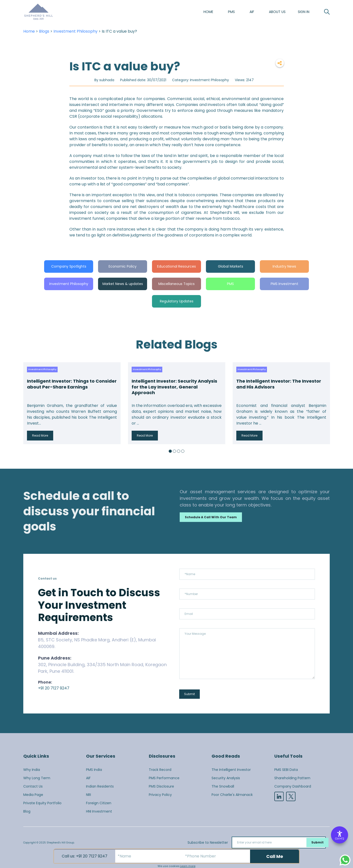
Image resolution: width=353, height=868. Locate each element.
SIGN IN (304, 12)
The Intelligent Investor (231, 770)
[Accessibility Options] (340, 835)
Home (208, 12)
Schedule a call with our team (211, 517)
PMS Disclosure (161, 786)
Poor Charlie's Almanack (232, 795)
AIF (252, 12)
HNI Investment (99, 811)
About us (277, 12)
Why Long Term (37, 778)
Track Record (160, 770)
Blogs (44, 31)
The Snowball (223, 786)
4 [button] (183, 451)
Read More (40, 435)
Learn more (188, 866)
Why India (32, 770)
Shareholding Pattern (292, 778)
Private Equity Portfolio (42, 803)
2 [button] (174, 451)
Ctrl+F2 (340, 839)
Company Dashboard (293, 786)
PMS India (94, 770)
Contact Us (33, 786)
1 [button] (170, 451)
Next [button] (325, 403)
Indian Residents (100, 786)
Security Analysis (226, 778)
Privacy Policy (160, 795)
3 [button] (179, 451)
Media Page (33, 795)
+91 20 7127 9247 (54, 688)
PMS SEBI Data (286, 770)
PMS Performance (164, 778)
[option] (72, 403)
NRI (88, 795)
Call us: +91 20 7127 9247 (85, 856)
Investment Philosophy (76, 31)
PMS (231, 12)
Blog (27, 811)
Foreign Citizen (99, 803)
